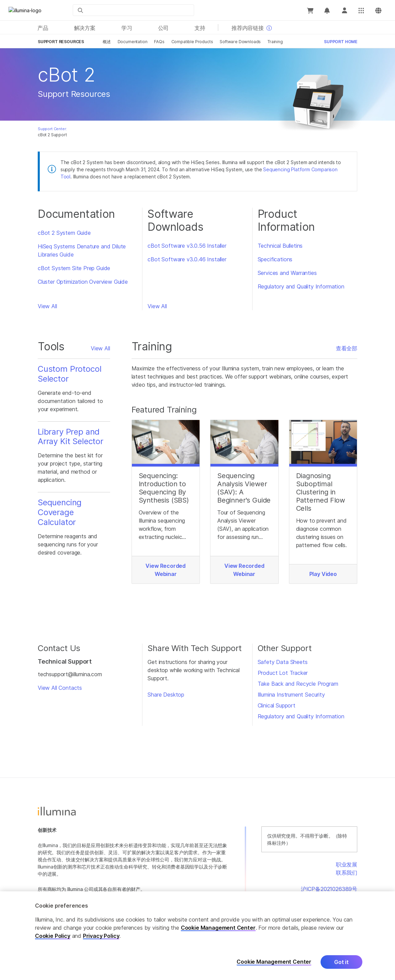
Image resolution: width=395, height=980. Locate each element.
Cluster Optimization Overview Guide (83, 282)
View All (47, 306)
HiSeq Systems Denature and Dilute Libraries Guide (82, 250)
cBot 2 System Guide (64, 233)
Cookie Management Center (218, 928)
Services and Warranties (287, 273)
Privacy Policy (101, 936)
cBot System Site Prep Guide (74, 268)
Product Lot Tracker (283, 673)
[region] (197, 936)
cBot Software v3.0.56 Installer (187, 246)
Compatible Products (192, 42)
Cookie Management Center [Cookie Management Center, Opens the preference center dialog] (274, 962)
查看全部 (347, 348)
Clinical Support (277, 705)
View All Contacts (60, 688)
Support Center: (52, 129)
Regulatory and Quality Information (301, 286)
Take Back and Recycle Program (298, 684)
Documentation (133, 42)
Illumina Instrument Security (291, 695)
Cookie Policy (53, 936)
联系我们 (347, 873)
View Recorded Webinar (166, 570)
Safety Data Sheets (283, 662)
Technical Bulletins (280, 246)
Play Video (323, 574)
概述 (107, 42)
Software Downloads (240, 42)
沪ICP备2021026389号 (329, 889)
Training (275, 42)
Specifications (275, 259)
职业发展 (347, 864)
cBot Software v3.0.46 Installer (187, 259)
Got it (341, 962)
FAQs (159, 42)
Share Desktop (166, 695)
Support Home (341, 42)
